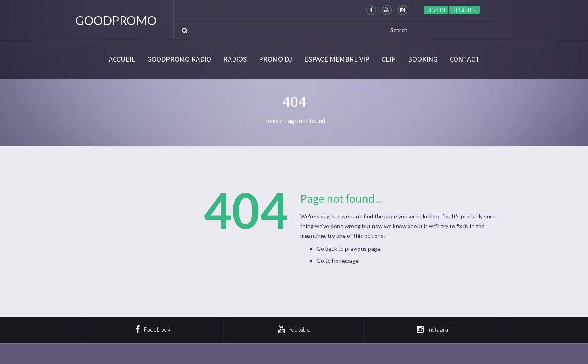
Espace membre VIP (337, 59)
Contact (465, 59)
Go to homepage (338, 261)
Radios (235, 59)
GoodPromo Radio (179, 59)
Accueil (122, 59)
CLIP (389, 59)
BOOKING (423, 59)
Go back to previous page (348, 249)
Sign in (436, 10)
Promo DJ (275, 59)
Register (464, 10)
